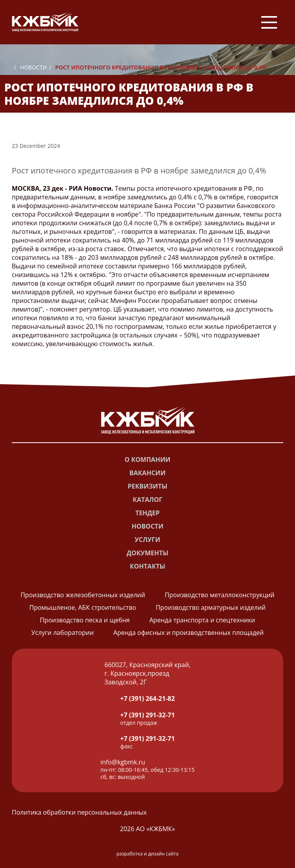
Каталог (147, 500)
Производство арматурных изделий (211, 607)
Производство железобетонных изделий (83, 595)
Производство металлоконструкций (220, 595)
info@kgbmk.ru (123, 762)
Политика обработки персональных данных (79, 812)
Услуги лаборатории (63, 633)
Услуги (147, 540)
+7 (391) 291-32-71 (147, 715)
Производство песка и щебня (85, 620)
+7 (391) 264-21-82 (147, 698)
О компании (147, 460)
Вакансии (147, 473)
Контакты (148, 566)
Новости (33, 67)
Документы (147, 553)
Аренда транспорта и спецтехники (202, 620)
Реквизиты (148, 486)
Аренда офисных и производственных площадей (188, 633)
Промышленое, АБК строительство (83, 607)
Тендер (147, 513)
